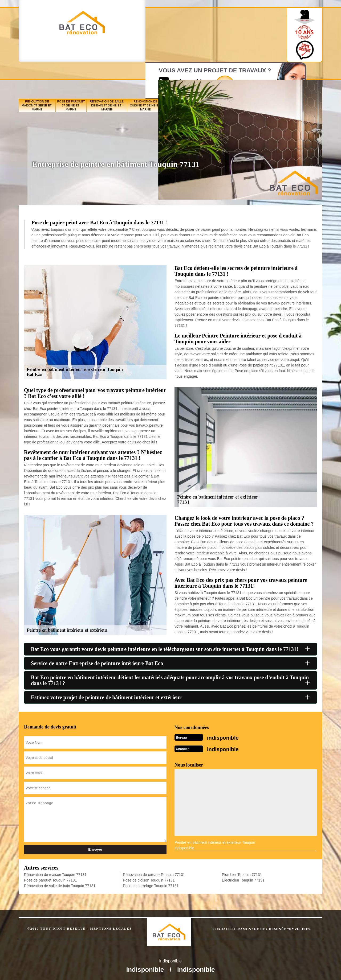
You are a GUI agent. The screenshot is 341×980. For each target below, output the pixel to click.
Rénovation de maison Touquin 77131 (55, 873)
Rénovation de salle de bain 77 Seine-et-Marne (107, 72)
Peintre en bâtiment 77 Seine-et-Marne (181, 72)
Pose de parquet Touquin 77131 (50, 879)
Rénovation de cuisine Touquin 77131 (154, 873)
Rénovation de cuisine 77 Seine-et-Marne (145, 72)
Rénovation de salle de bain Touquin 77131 (60, 884)
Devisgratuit (195, 33)
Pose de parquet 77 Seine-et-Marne (71, 72)
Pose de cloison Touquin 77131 (149, 879)
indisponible (155, 28)
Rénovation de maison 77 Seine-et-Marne (37, 72)
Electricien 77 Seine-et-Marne (306, 72)
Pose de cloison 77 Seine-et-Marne (212, 72)
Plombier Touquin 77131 (242, 873)
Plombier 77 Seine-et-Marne (277, 72)
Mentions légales (111, 927)
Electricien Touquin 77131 (243, 879)
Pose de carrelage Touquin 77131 (151, 884)
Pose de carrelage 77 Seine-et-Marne (245, 72)
